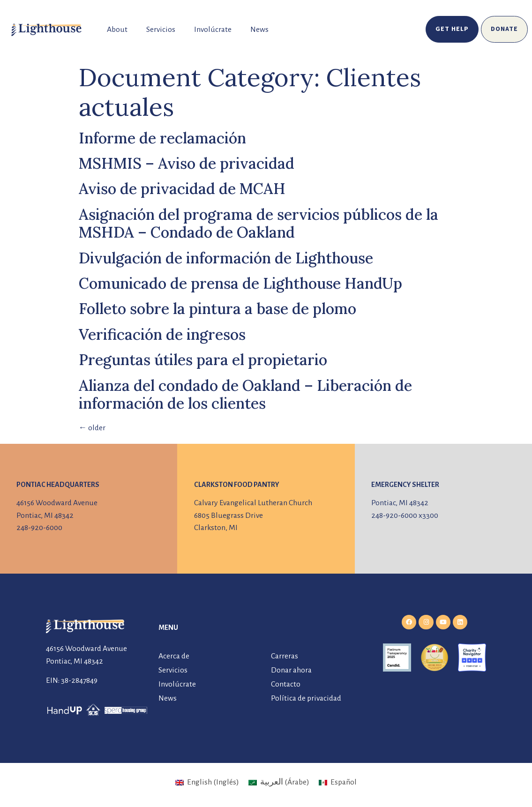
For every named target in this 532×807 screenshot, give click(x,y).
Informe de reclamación (162, 138)
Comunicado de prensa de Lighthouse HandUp (240, 283)
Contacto (286, 684)
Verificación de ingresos (162, 334)
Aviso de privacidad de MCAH (182, 189)
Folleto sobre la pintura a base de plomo (217, 309)
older (92, 428)
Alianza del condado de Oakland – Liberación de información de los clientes (245, 394)
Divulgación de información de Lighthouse (226, 258)
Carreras (285, 656)
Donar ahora (291, 670)
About (117, 30)
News (259, 30)
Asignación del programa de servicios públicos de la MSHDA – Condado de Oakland (259, 223)
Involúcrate (213, 30)
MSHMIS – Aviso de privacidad (187, 163)
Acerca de (174, 656)
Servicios (161, 30)
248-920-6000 (39, 528)
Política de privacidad (306, 698)
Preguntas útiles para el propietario (203, 360)
